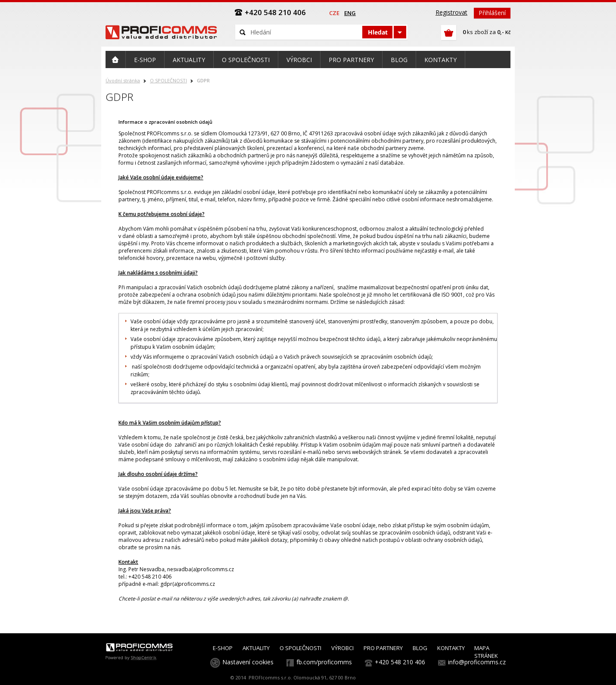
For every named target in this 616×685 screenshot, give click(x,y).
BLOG (420, 648)
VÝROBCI (342, 648)
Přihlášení (492, 13)
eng (350, 13)
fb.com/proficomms (324, 662)
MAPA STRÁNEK (486, 652)
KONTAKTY (451, 648)
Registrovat (451, 12)
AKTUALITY (256, 648)
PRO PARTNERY (383, 648)
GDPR (203, 80)
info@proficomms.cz (477, 662)
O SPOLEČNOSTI (168, 80)
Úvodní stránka (123, 80)
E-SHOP (223, 648)
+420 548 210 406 (400, 662)
